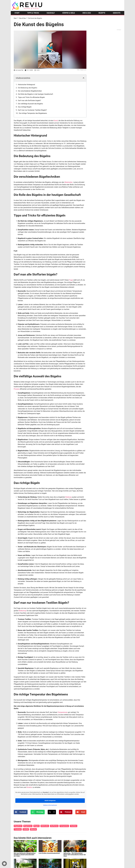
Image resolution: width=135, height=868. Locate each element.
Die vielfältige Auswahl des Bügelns (30, 104)
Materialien (69, 182)
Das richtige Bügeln (25, 107)
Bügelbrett (18, 826)
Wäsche (33, 829)
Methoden (45, 826)
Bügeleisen (28, 826)
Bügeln (36, 826)
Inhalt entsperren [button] (50, 801)
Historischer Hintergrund (26, 85)
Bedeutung (22, 611)
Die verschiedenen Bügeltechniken (30, 91)
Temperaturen (63, 712)
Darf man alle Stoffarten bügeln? (29, 101)
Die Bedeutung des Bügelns (28, 88)
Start (15, 18)
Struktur (29, 787)
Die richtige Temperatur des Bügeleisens (33, 113)
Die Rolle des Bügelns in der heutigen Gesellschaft (35, 94)
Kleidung (68, 497)
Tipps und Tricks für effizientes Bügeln (31, 97)
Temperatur (64, 826)
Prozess (17, 389)
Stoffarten (54, 826)
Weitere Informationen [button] (50, 805)
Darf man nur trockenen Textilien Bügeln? (32, 110)
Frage (71, 280)
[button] (84, 78)
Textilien (74, 826)
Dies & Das (22, 18)
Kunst (56, 121)
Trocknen (18, 829)
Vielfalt (26, 829)
